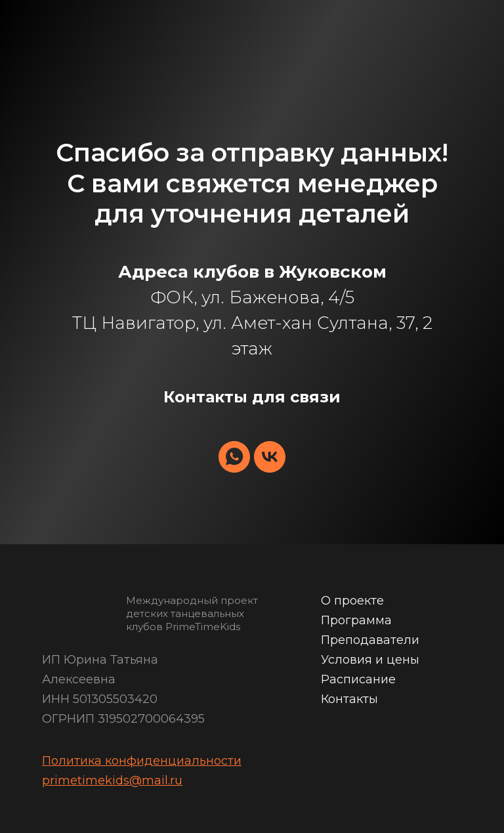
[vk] (270, 457)
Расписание (358, 679)
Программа (356, 620)
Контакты (349, 699)
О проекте (352, 601)
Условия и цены (370, 660)
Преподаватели (370, 640)
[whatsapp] (234, 457)
